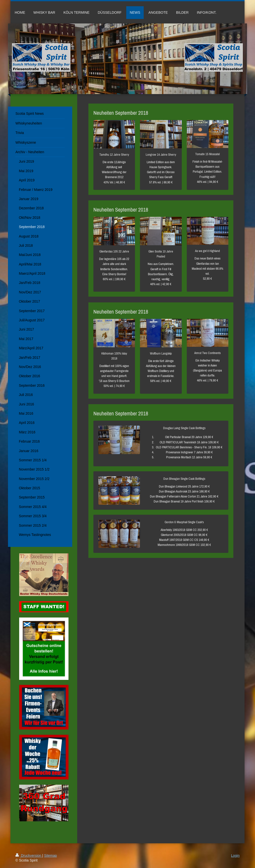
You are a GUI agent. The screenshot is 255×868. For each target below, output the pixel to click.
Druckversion (29, 856)
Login (235, 856)
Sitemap (50, 856)
